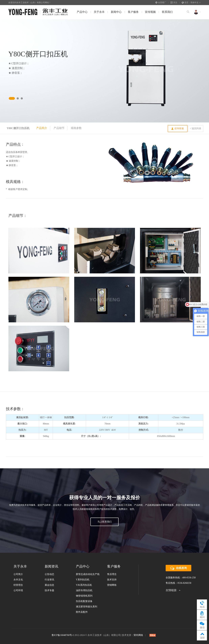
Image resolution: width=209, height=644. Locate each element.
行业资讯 (49, 580)
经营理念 (18, 585)
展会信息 (49, 585)
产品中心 (82, 12)
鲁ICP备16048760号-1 (63, 635)
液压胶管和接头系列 (87, 607)
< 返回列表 (196, 129)
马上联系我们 (105, 522)
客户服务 (133, 12)
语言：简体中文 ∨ (191, 3)
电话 (202, 604)
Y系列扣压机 (83, 580)
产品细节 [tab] (59, 128)
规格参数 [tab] (76, 128)
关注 (174, 3)
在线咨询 (178, 568)
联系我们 (167, 12)
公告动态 (49, 574)
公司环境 (18, 590)
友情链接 (171, 590)
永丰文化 (18, 580)
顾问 (202, 614)
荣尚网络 (138, 635)
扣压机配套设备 (84, 601)
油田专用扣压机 (84, 590)
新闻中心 (116, 12)
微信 (202, 625)
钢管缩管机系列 (84, 596)
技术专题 (49, 590)
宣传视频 (150, 12)
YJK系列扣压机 (84, 585)
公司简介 (18, 574)
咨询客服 (179, 129)
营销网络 (112, 585)
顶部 (202, 635)
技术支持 (112, 580)
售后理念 (112, 574)
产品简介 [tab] (42, 128)
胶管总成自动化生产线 (88, 574)
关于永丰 (99, 12)
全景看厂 (161, 3)
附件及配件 (82, 612)
